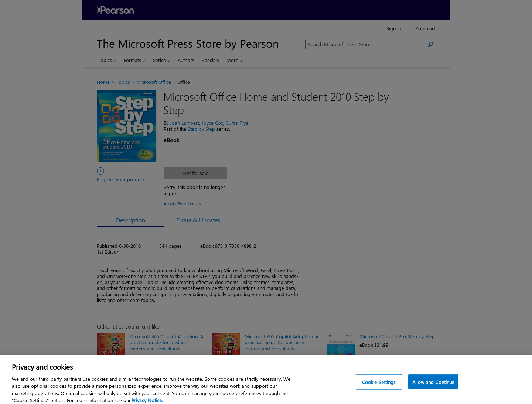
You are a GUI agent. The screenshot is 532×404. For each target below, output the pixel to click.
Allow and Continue (433, 385)
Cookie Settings (379, 385)
